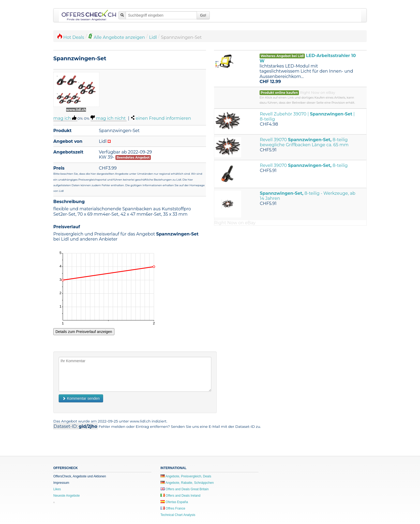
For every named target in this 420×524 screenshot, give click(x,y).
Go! (203, 15)
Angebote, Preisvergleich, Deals (186, 476)
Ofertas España (174, 502)
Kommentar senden (81, 398)
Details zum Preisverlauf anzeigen (84, 332)
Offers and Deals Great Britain (185, 489)
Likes (57, 489)
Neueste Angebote (67, 496)
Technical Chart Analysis (178, 515)
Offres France (173, 508)
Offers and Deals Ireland (180, 496)
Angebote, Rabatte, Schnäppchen (187, 483)
